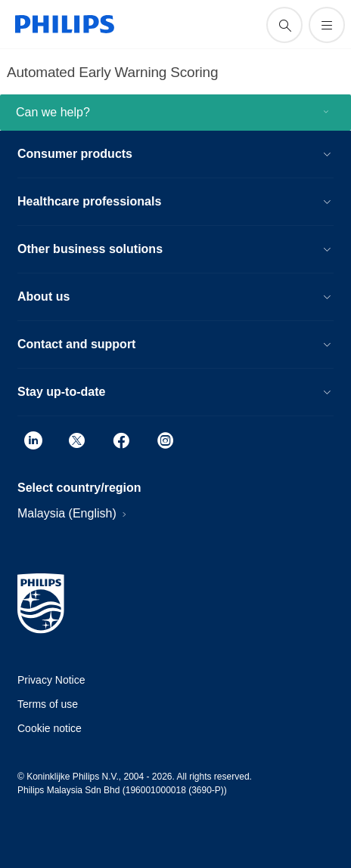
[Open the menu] (327, 25)
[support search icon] (284, 25)
